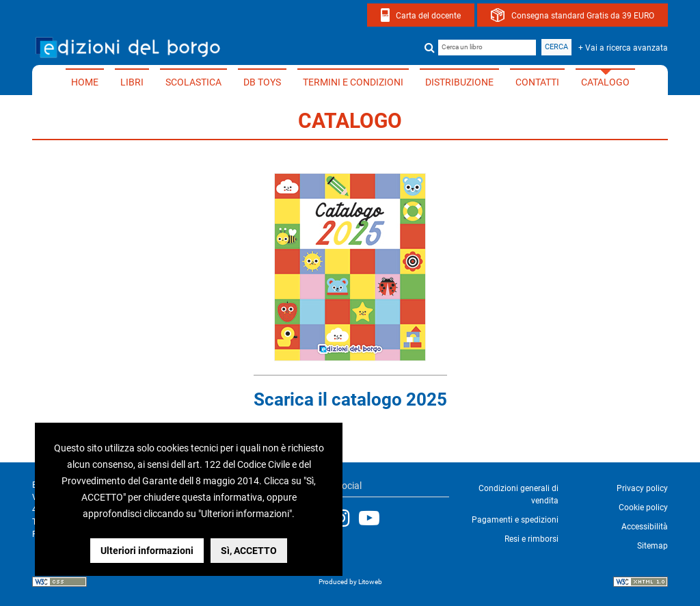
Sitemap (652, 546)
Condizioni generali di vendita (519, 495)
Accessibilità (645, 527)
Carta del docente (428, 16)
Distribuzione (459, 82)
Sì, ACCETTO (249, 551)
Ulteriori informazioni (147, 551)
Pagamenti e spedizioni (515, 520)
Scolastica (193, 82)
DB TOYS (262, 82)
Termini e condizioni (353, 82)
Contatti (537, 82)
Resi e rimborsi (531, 539)
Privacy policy (642, 488)
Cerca (556, 47)
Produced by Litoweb (350, 582)
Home (85, 82)
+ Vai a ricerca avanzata (623, 48)
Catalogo (605, 82)
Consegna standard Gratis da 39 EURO (583, 16)
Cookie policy (643, 508)
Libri (132, 82)
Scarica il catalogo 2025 (350, 399)
